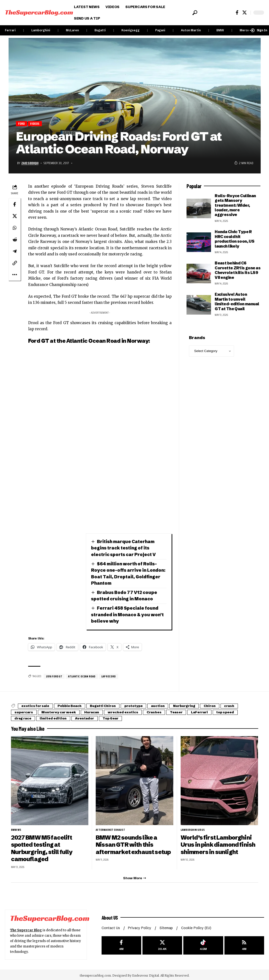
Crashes (164, 711)
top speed (241, 711)
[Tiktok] (203, 944)
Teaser (188, 711)
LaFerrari (213, 711)
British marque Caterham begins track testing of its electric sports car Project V (123, 548)
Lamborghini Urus (193, 828)
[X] (245, 13)
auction (168, 705)
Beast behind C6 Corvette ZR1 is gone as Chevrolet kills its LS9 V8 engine (238, 270)
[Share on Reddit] (15, 239)
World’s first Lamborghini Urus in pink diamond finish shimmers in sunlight (218, 843)
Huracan (98, 711)
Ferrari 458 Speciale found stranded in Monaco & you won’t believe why (128, 613)
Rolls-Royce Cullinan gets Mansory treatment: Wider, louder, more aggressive (235, 205)
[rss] (244, 944)
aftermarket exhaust (110, 828)
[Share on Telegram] (15, 251)
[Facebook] (237, 13)
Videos (35, 124)
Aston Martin (191, 30)
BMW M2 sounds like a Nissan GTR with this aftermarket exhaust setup (134, 843)
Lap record (110, 675)
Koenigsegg (130, 30)
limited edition (56, 717)
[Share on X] (15, 216)
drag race (24, 717)
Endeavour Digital (146, 974)
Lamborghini (41, 30)
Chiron (224, 705)
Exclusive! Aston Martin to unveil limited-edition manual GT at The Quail (237, 302)
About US (110, 915)
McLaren (72, 30)
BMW (220, 30)
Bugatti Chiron (109, 705)
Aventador (89, 717)
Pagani (160, 30)
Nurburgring (196, 705)
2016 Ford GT (54, 675)
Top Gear (117, 717)
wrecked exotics (131, 711)
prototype (141, 705)
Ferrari (10, 30)
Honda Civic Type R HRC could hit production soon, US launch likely (234, 239)
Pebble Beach (73, 705)
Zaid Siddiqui (30, 163)
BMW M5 (16, 828)
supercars (25, 711)
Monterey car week (62, 711)
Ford (22, 124)
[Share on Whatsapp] (15, 228)
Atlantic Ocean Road (83, 675)
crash (245, 705)
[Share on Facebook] (15, 204)
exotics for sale (36, 705)
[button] (194, 13)
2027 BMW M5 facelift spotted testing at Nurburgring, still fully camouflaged (42, 846)
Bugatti (100, 30)
